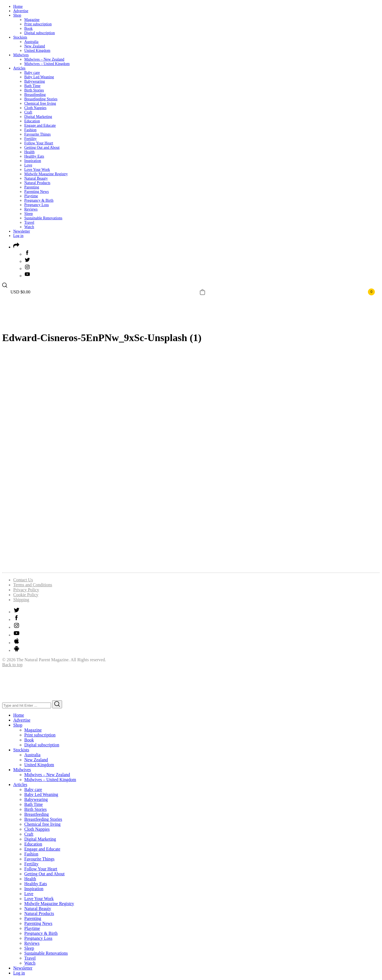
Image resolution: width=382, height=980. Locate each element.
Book (28, 29)
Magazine (32, 20)
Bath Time (32, 86)
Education (32, 121)
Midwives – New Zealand (44, 59)
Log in (18, 236)
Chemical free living (40, 103)
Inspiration (33, 161)
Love (28, 165)
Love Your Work (37, 170)
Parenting (32, 187)
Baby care (32, 73)
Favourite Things (38, 134)
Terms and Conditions (33, 585)
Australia (31, 42)
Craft (28, 112)
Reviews (31, 209)
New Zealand (35, 46)
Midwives (21, 55)
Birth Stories (34, 90)
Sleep (29, 214)
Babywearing (35, 81)
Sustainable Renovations (43, 218)
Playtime (31, 196)
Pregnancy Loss (37, 205)
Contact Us (23, 580)
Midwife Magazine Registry (46, 174)
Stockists (20, 37)
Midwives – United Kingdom (47, 64)
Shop (17, 15)
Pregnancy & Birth (39, 200)
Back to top (12, 665)
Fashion (30, 130)
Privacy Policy (26, 590)
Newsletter (22, 231)
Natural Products (37, 183)
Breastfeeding (35, 95)
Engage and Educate (40, 125)
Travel (29, 222)
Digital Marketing (38, 117)
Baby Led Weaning (39, 77)
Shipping (21, 600)
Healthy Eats (34, 156)
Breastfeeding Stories (41, 99)
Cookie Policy (26, 595)
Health (29, 152)
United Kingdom (37, 51)
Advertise (21, 11)
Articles (19, 68)
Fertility (30, 139)
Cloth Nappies (35, 108)
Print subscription (38, 24)
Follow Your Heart (39, 143)
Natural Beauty (36, 178)
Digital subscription (40, 33)
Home (18, 6)
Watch (29, 227)
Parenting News (37, 192)
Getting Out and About (42, 148)
